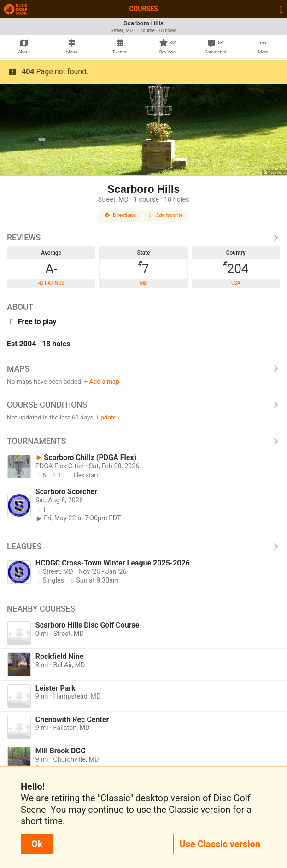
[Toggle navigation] (281, 9)
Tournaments (143, 441)
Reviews (143, 238)
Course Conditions (143, 405)
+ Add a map (102, 381)
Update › (108, 417)
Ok (37, 844)
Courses (143, 9)
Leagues (143, 547)
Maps (143, 369)
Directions (120, 215)
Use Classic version (220, 844)
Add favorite (165, 215)
